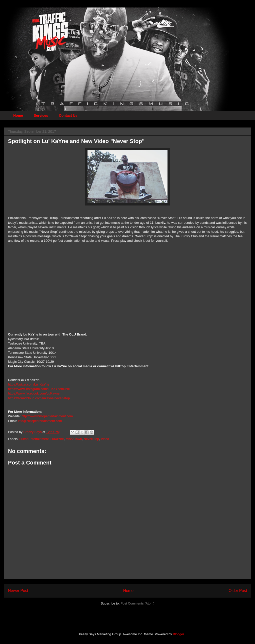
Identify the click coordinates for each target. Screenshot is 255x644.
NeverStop (91, 439)
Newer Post (18, 591)
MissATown (74, 439)
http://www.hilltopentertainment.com (47, 416)
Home (18, 115)
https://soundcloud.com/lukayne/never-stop (39, 398)
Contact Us (68, 115)
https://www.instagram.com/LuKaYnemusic (39, 389)
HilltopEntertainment (34, 439)
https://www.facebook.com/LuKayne (34, 393)
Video (105, 439)
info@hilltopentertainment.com (40, 421)
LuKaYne (57, 439)
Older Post (238, 591)
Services (41, 115)
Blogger (178, 634)
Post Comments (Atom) (137, 603)
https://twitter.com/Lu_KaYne (29, 384)
